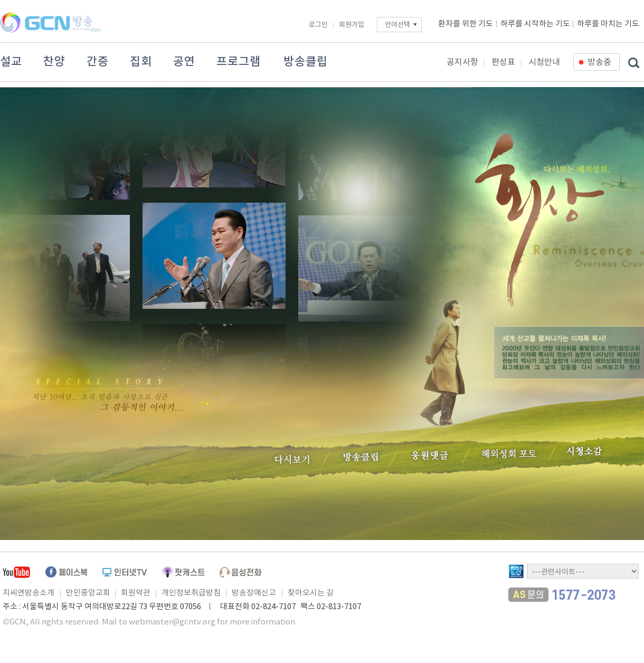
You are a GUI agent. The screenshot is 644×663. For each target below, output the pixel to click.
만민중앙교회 (88, 593)
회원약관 (136, 593)
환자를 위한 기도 (466, 24)
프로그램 (239, 62)
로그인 (318, 25)
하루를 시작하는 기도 (535, 24)
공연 (184, 62)
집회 (141, 62)
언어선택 (397, 25)
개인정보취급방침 (191, 593)
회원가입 (352, 25)
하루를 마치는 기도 (608, 24)
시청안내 (544, 62)
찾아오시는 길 (311, 593)
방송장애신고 (254, 593)
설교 (11, 62)
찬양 (54, 62)
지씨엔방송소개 (29, 593)
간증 (98, 62)
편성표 (503, 62)
